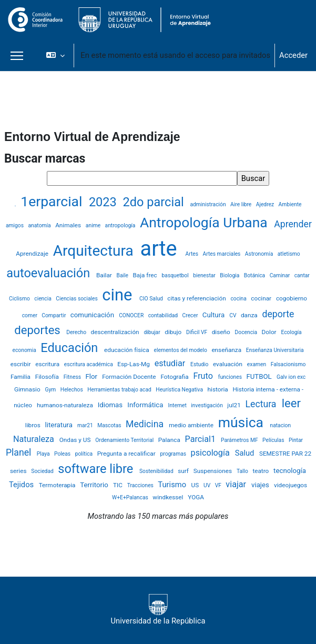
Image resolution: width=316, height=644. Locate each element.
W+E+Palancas (131, 497)
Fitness (73, 377)
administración (208, 204)
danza (250, 315)
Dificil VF (197, 332)
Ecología (291, 332)
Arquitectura (95, 251)
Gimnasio (28, 389)
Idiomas (111, 405)
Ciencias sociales (77, 299)
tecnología (290, 471)
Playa (44, 454)
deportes (39, 330)
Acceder (293, 55)
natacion (280, 425)
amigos (16, 225)
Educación (71, 348)
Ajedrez (266, 204)
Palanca (170, 440)
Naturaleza (35, 439)
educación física (127, 350)
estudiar (171, 363)
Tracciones (141, 485)
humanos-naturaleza (66, 405)
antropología (121, 225)
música (243, 422)
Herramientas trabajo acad (120, 390)
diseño (222, 332)
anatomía (40, 225)
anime (94, 225)
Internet (178, 405)
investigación (207, 405)
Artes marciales (222, 254)
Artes (192, 254)
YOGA (196, 497)
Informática (146, 405)
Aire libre (242, 204)
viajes (261, 485)
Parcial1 (202, 439)
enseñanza (227, 350)
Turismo (173, 485)
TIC (119, 485)
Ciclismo (20, 299)
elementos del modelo (181, 350)
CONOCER (132, 315)
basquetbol (176, 275)
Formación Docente (130, 377)
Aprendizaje (33, 254)
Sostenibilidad (157, 471)
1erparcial (53, 201)
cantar (302, 275)
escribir (22, 364)
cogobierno (292, 298)
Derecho (77, 332)
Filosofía (48, 377)
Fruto (204, 376)
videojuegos (290, 485)
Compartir (54, 315)
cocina (239, 299)
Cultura (215, 315)
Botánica (255, 275)
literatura (60, 425)
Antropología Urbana (206, 222)
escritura (48, 364)
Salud (246, 453)
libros (34, 425)
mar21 (86, 425)
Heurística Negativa (180, 390)
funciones (231, 377)
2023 (104, 202)
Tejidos (22, 485)
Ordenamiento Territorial (125, 440)
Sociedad (43, 471)
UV (208, 485)
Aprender (293, 224)
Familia (21, 377)
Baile (123, 275)
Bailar (105, 275)
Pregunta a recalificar (127, 454)
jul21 (235, 405)
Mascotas (110, 425)
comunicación (93, 315)
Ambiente (290, 204)
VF (219, 485)
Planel (20, 452)
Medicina (146, 424)
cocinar (262, 298)
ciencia (43, 299)
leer (291, 403)
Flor (92, 376)
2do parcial (155, 202)
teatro (261, 471)
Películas (274, 440)
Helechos (73, 390)
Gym (51, 390)
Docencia (247, 332)
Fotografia (175, 377)
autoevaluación (50, 273)
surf (184, 471)
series (19, 471)
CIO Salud (152, 299)
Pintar (296, 440)
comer (30, 315)
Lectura (262, 404)
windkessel (169, 497)
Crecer (191, 315)
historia (219, 389)
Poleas (63, 454)
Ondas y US (76, 440)
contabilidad (164, 315)
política (85, 454)
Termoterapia (58, 485)
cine (119, 295)
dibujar (152, 332)
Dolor (270, 332)
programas (174, 454)
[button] (55, 55)
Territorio (95, 485)
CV (233, 315)
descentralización (116, 332)
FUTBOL (260, 376)
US (196, 485)
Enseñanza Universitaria (275, 350)
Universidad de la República (158, 610)
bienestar (205, 275)
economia (25, 350)
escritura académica (89, 364)
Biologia (230, 275)
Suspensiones (213, 471)
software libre (97, 469)
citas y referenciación (197, 298)
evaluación (228, 364)
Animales (69, 225)
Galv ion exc (291, 377)
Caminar (281, 275)
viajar (237, 484)
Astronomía (260, 254)
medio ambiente (192, 425)
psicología (211, 453)
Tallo (243, 471)
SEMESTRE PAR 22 (285, 454)
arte (161, 249)
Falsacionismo (288, 364)
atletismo (289, 254)
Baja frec (146, 275)
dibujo (174, 332)
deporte (278, 314)
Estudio (200, 364)
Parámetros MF (240, 440)
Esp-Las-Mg (134, 364)
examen (257, 364)
